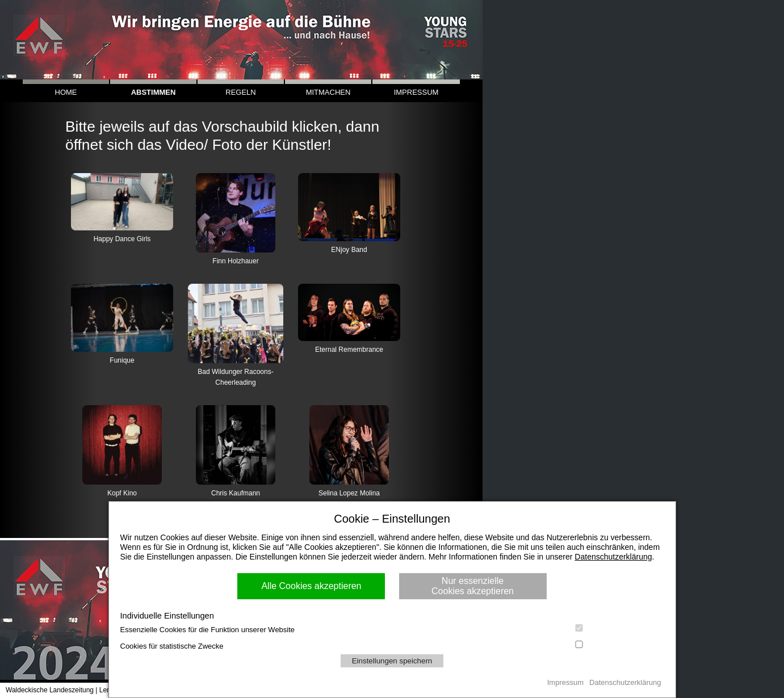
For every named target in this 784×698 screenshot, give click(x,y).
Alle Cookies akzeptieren (311, 586)
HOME (66, 92)
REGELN (240, 92)
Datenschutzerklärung (613, 557)
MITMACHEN (328, 92)
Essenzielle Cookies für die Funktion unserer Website (392, 629)
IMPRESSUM (416, 92)
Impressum (565, 682)
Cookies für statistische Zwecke (392, 646)
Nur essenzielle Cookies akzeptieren (473, 586)
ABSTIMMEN (154, 92)
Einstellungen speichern (392, 661)
